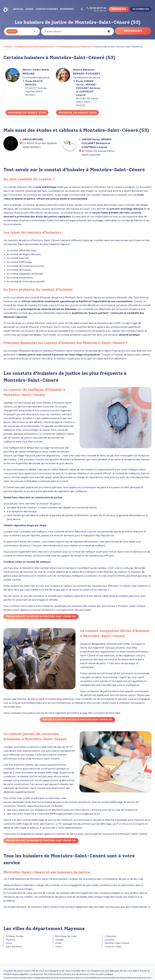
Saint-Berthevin (14, 947)
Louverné (109, 940)
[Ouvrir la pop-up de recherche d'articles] (82, 9)
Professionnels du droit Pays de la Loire (35, 47)
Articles (18, 9)
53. (149, 907)
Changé (59, 940)
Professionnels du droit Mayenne (74, 47)
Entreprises (67, 9)
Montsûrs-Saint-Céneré (117, 943)
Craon (58, 947)
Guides (30, 9)
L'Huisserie (110, 936)
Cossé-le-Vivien (113, 947)
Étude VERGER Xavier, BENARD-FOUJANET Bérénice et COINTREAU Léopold (87, 88)
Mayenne (11, 940)
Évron (9, 943)
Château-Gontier (15, 936)
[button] (22, 31)
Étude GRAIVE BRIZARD (32, 83)
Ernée (58, 943)
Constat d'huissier (47, 9)
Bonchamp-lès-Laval (66, 936)
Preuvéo (8, 47)
